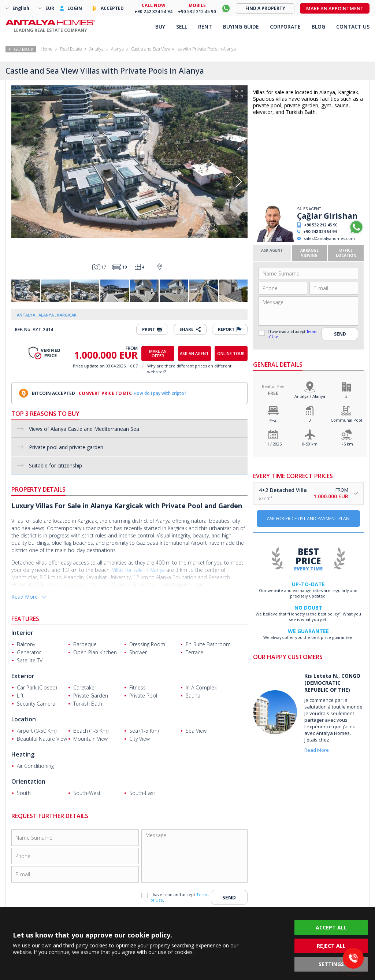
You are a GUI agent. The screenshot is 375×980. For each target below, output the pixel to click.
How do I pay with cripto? (160, 393)
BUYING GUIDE (241, 27)
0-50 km (310, 444)
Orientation (28, 781)
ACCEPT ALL (331, 927)
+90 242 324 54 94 (320, 231)
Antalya (96, 49)
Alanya (117, 49)
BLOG (318, 27)
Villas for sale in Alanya (138, 570)
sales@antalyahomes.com (329, 238)
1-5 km (346, 444)
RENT (205, 27)
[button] (239, 182)
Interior (22, 633)
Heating (23, 754)
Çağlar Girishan (327, 216)
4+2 (273, 420)
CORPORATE (285, 27)
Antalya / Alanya (310, 396)
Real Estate (71, 49)
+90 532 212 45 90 (321, 225)
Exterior (23, 676)
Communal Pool (346, 420)
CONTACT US (353, 27)
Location (24, 719)
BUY (160, 27)
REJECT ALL (331, 946)
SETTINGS (331, 964)
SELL (182, 27)
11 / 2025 (273, 444)
